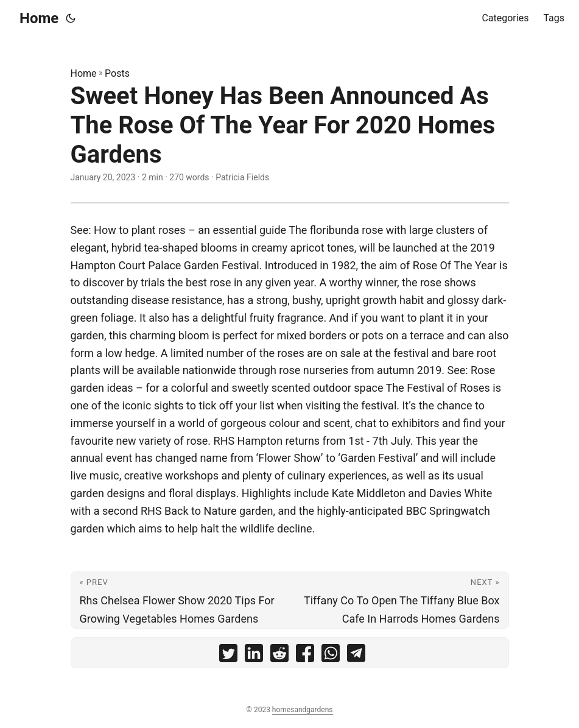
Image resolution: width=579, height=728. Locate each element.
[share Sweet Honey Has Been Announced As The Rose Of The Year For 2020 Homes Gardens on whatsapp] (331, 656)
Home (39, 18)
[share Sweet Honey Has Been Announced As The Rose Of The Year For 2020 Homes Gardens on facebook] (305, 656)
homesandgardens (303, 710)
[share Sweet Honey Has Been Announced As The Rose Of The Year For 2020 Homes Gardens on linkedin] (254, 656)
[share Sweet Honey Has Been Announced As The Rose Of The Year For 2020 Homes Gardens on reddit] (279, 656)
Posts (117, 73)
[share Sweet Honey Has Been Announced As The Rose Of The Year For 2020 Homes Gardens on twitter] (228, 656)
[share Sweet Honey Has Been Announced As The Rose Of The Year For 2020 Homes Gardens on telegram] (356, 656)
